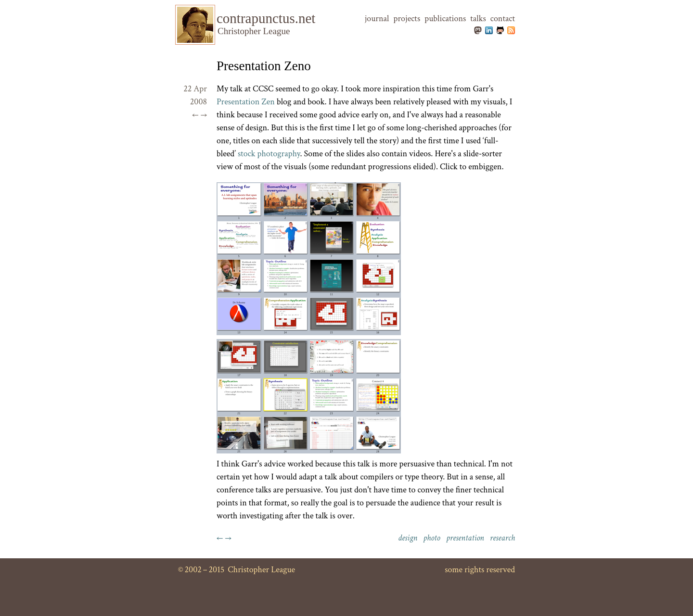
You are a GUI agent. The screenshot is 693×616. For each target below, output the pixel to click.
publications (445, 19)
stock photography (269, 154)
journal (377, 19)
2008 (199, 102)
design (408, 538)
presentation (465, 538)
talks (478, 19)
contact (503, 19)
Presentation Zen (246, 102)
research (502, 538)
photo (432, 538)
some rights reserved (480, 570)
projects (407, 19)
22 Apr (195, 89)
